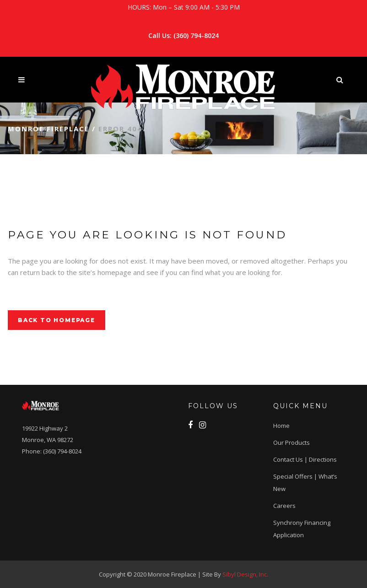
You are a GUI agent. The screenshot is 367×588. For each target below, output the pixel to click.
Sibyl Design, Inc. (245, 574)
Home (281, 426)
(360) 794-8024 (196, 35)
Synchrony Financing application (302, 529)
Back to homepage (57, 320)
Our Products (291, 442)
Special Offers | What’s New (305, 483)
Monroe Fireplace (49, 129)
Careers (284, 506)
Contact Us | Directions (305, 459)
